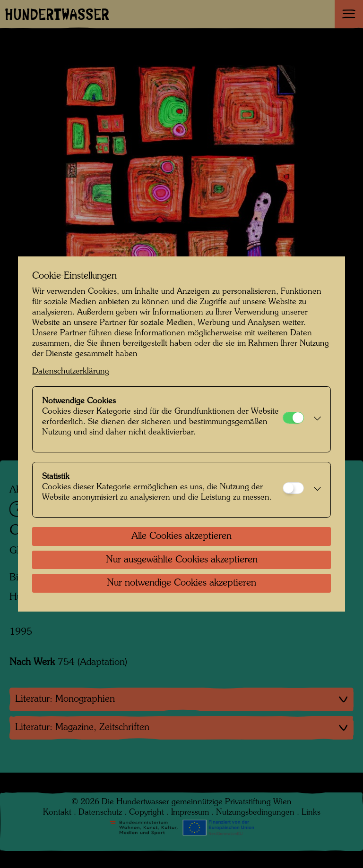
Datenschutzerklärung (71, 371)
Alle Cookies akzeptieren (181, 536)
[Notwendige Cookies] (293, 418)
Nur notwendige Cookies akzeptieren (181, 583)
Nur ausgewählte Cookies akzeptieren (182, 560)
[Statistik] (293, 488)
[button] (315, 419)
